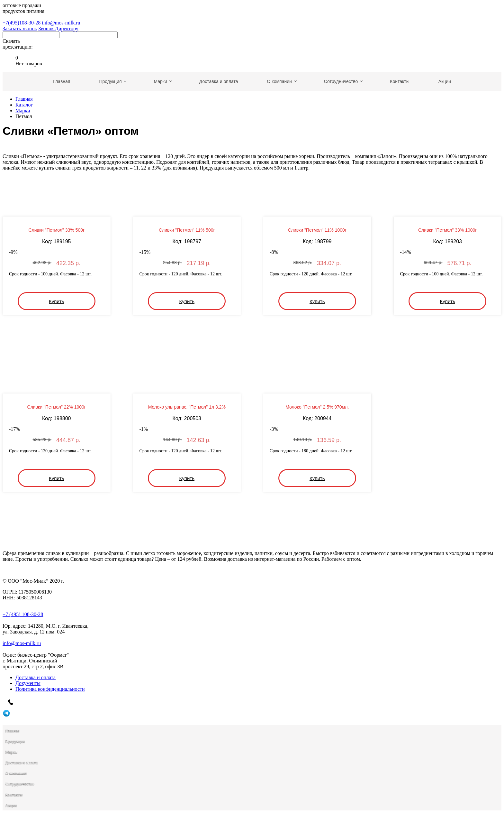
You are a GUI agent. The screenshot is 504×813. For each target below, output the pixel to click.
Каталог (24, 105)
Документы (28, 683)
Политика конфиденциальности (50, 689)
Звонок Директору (58, 28)
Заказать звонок (20, 28)
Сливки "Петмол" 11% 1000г (317, 230)
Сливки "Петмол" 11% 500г (187, 230)
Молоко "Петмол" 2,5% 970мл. (317, 407)
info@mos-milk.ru (61, 23)
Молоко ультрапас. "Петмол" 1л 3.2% (187, 407)
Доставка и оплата (36, 677)
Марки (23, 111)
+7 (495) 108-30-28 (23, 614)
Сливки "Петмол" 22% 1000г (57, 407)
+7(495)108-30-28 (252, 20)
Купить (56, 301)
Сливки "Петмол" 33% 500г (56, 230)
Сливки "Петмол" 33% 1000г (447, 230)
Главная (24, 99)
